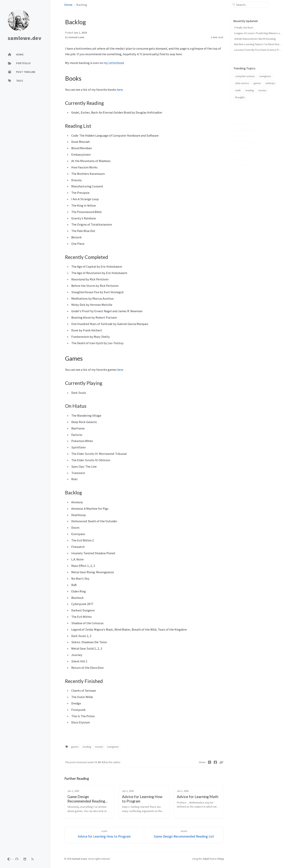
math (238, 90)
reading (87, 747)
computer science (245, 76)
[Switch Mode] (9, 859)
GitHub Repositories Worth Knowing (255, 39)
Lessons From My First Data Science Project (260, 50)
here (120, 90)
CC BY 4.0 (100, 762)
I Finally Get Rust (244, 28)
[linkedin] (25, 859)
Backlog (239, 153)
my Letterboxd (114, 63)
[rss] (33, 859)
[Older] (104, 835)
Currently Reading (245, 124)
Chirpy (220, 859)
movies (99, 747)
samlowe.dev (24, 38)
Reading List (241, 130)
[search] (251, 5)
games (75, 747)
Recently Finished (244, 159)
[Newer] (184, 835)
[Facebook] (215, 762)
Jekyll (206, 859)
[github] (17, 859)
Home (68, 5)
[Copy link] (221, 762)
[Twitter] (210, 762)
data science (242, 83)
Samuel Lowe (76, 37)
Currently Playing (243, 142)
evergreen (113, 747)
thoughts (240, 97)
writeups (270, 83)
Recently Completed (246, 136)
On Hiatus (239, 147)
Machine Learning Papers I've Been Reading (259, 44)
